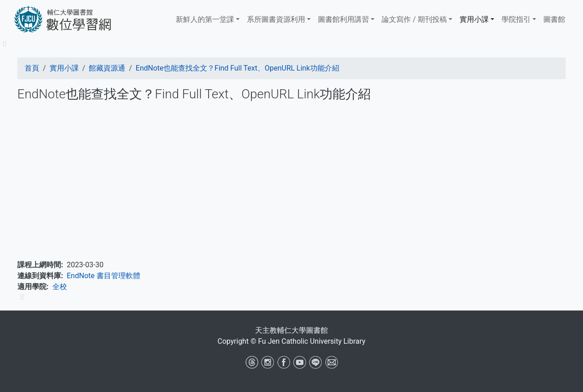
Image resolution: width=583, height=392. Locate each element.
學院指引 (516, 19)
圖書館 (554, 19)
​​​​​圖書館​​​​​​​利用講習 (343, 19)
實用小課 (474, 19)
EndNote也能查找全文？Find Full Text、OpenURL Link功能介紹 (238, 68)
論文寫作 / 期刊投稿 (414, 19)
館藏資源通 (107, 68)
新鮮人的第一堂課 (205, 19)
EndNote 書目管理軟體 (104, 276)
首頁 (32, 68)
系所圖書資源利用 (276, 19)
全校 (60, 287)
